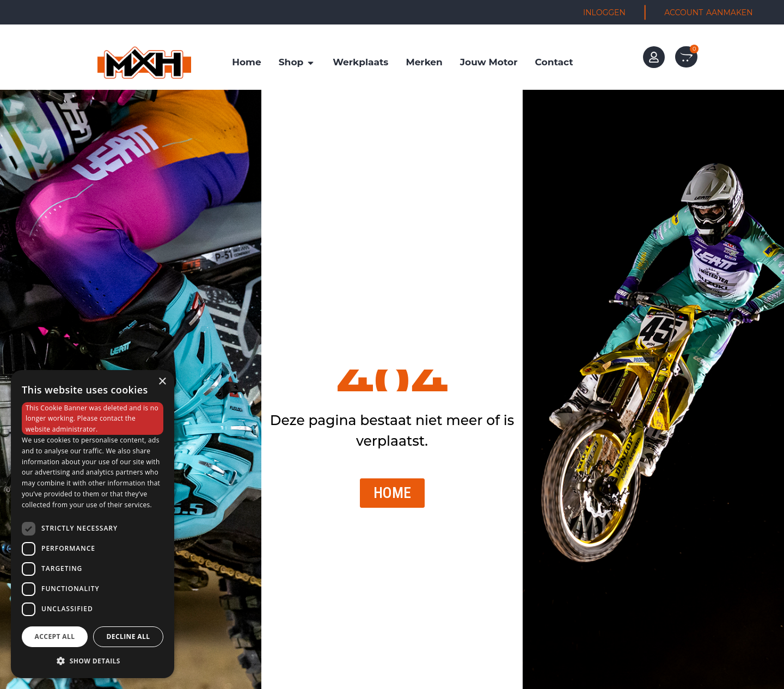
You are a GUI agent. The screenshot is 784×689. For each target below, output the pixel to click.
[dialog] (93, 524)
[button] (93, 661)
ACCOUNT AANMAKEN (708, 13)
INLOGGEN (604, 13)
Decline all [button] (128, 636)
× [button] (162, 382)
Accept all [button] (55, 636)
